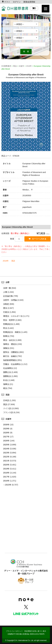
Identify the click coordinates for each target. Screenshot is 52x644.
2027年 (6, 437)
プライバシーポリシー (14, 631)
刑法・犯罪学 (9, 320)
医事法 (6, 336)
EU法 (5, 380)
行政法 (6, 312)
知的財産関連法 (10, 360)
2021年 (6, 461)
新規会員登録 (29, 2)
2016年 (6, 481)
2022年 (6, 457)
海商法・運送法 (10, 344)
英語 (13, 261)
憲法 (5, 308)
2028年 (6, 433)
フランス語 (8, 412)
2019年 (6, 469)
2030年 (6, 425)
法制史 (6, 304)
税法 (5, 388)
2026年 (6, 441)
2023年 (6, 453)
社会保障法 (8, 368)
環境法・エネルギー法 (13, 316)
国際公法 (7, 372)
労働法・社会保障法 (12, 364)
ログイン (17, 2)
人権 (5, 292)
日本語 (6, 400)
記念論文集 (8, 296)
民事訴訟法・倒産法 (12, 332)
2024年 (6, 449)
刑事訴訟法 (8, 324)
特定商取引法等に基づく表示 (35, 631)
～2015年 (7, 485)
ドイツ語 (7, 408)
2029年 (6, 429)
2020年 (6, 465)
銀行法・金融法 (10, 356)
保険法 (6, 348)
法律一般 (7, 288)
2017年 (6, 477)
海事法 (6, 384)
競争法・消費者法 (11, 352)
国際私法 (7, 376)
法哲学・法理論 (10, 300)
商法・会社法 (9, 340)
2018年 (6, 261)
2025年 (6, 445)
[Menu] (46, 9)
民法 (5, 328)
